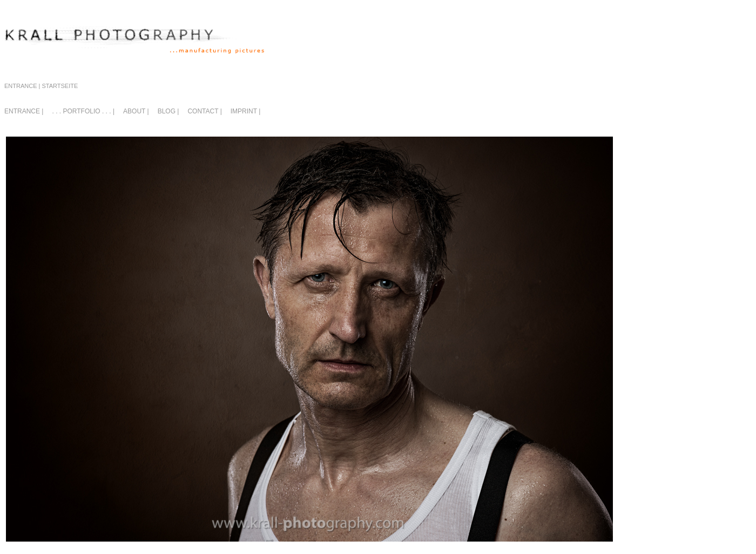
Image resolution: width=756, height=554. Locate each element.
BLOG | (168, 111)
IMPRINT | (246, 111)
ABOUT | (136, 111)
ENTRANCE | (24, 111)
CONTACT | (204, 111)
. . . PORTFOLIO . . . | (83, 111)
